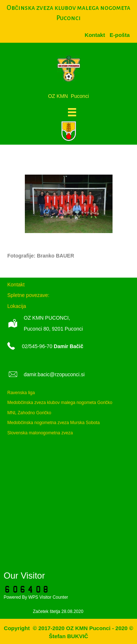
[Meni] (72, 112)
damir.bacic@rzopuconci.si (54, 374)
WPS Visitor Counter (48, 597)
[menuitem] (120, 35)
